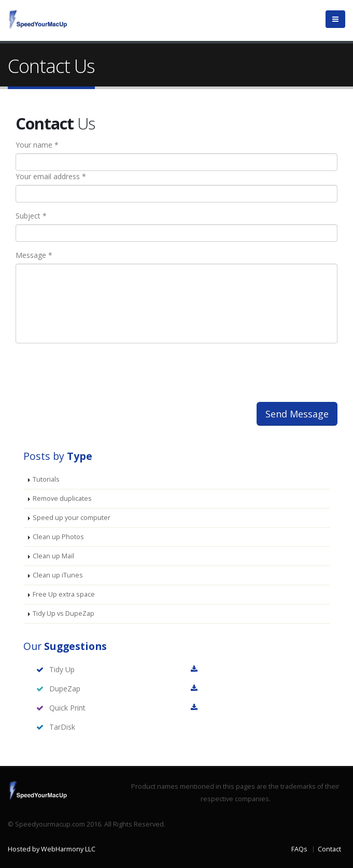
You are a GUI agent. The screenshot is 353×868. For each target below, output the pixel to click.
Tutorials (46, 479)
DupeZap (65, 689)
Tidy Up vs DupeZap (63, 613)
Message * (34, 255)
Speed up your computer (72, 518)
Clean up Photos (58, 537)
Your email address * (51, 176)
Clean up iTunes (58, 575)
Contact (329, 849)
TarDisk (62, 727)
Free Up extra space (64, 594)
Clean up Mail (53, 556)
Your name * (37, 145)
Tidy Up (62, 669)
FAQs (299, 849)
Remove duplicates (62, 498)
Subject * (31, 216)
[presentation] (102, 371)
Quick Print (67, 708)
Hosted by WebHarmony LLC (52, 849)
